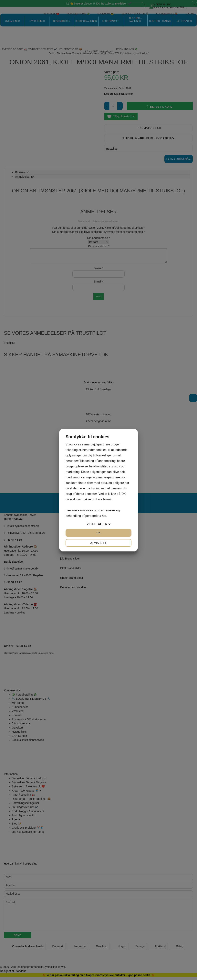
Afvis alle (98, 543)
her (104, 516)
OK (98, 533)
